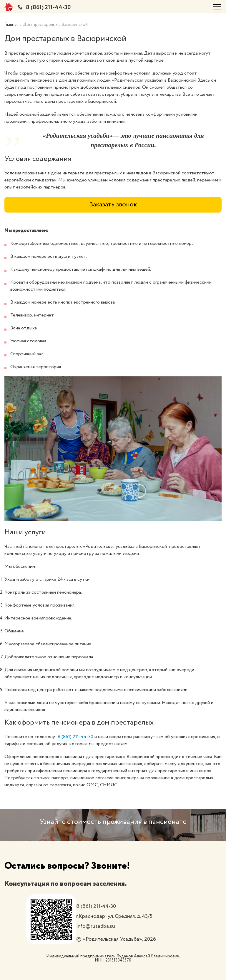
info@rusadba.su (96, 926)
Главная (11, 25)
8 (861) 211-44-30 (48, 8)
